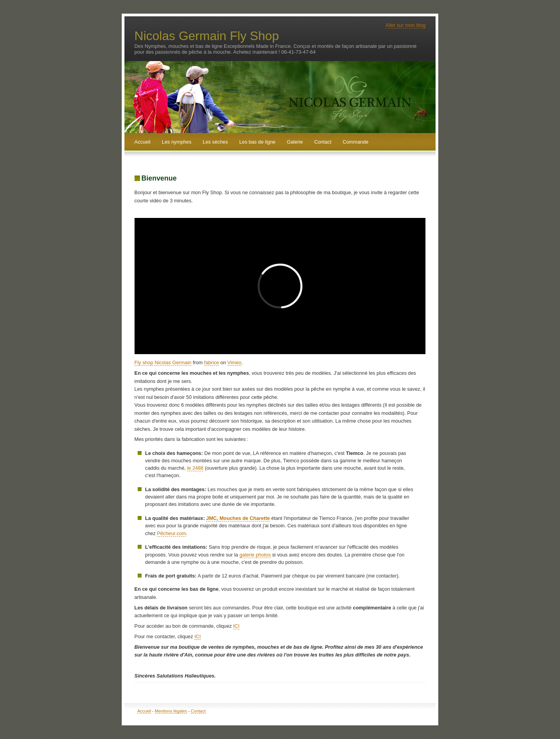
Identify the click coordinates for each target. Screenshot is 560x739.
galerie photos (255, 555)
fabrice (212, 362)
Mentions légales (171, 711)
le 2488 (195, 468)
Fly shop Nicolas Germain (163, 362)
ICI (236, 626)
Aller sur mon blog (405, 25)
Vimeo (234, 362)
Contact (198, 711)
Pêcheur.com (172, 533)
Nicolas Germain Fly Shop (207, 36)
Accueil (144, 711)
